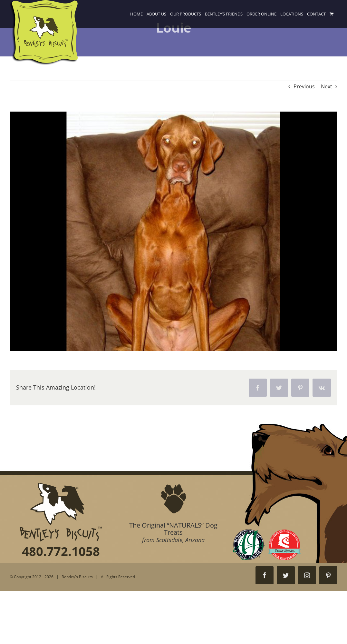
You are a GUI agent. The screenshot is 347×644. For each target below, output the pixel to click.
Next (327, 86)
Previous (304, 86)
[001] (173, 231)
